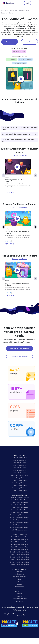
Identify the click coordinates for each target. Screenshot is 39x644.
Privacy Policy (18, 607)
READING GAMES (25, 60)
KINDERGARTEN (19, 52)
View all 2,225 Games (19, 207)
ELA (17, 11)
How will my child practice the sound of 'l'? (19, 134)
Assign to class (29, 42)
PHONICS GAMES (19, 63)
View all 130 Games (19, 155)
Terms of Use (6, 607)
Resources (5, 11)
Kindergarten (25, 11)
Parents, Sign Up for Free (19, 348)
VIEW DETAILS (9, 192)
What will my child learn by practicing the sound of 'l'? (19, 128)
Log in (27, 3)
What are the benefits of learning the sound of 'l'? (19, 140)
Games (12, 11)
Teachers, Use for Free (19, 356)
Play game (10, 42)
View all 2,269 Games (19, 259)
